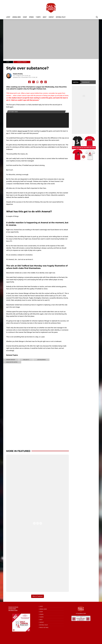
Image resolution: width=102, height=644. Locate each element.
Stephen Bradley (18, 74)
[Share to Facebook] (29, 82)
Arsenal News (17, 17)
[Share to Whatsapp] (38, 82)
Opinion (31, 17)
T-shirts (38, 17)
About (45, 17)
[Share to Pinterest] (46, 82)
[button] (97, 17)
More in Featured (18, 451)
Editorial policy (61, 17)
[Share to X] (34, 82)
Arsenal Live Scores (13, 607)
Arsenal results (12, 609)
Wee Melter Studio (13, 610)
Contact (51, 17)
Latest (8, 17)
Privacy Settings (44, 628)
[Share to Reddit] (42, 82)
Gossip (25, 17)
